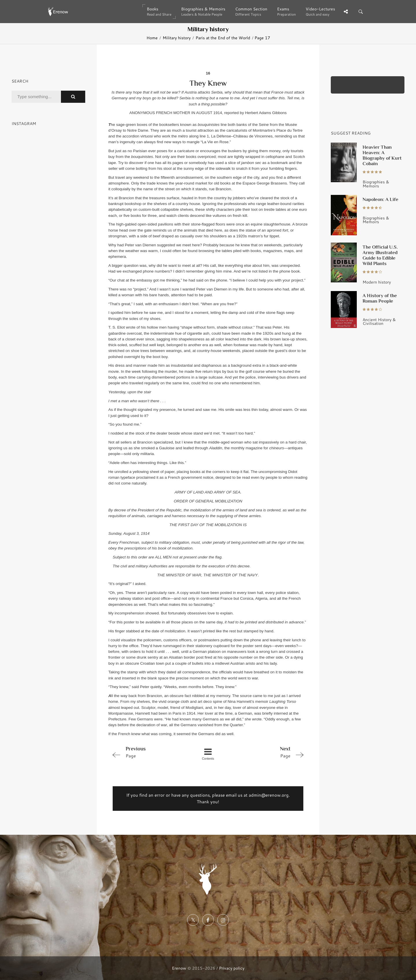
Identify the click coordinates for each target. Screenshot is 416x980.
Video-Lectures (320, 12)
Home (152, 38)
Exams (286, 12)
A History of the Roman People (380, 298)
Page (148, 752)
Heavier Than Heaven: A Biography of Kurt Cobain (382, 155)
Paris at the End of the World (223, 38)
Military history (177, 38)
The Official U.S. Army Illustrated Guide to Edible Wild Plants (380, 255)
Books (159, 12)
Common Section (251, 12)
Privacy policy (232, 968)
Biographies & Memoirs (203, 12)
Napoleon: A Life (380, 199)
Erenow (179, 968)
